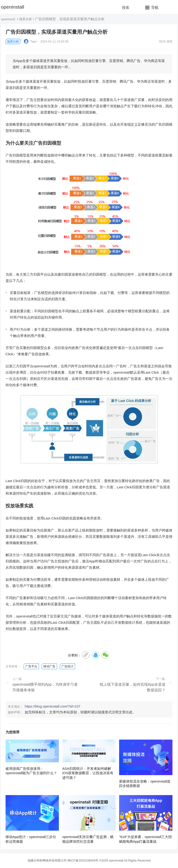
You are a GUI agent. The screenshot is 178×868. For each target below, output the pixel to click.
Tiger (30, 41)
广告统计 (67, 666)
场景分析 (25, 19)
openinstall (13, 7)
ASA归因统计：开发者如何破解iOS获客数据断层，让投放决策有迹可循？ (88, 773)
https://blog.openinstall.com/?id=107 (53, 706)
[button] (152, 7)
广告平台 (31, 666)
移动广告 (49, 666)
